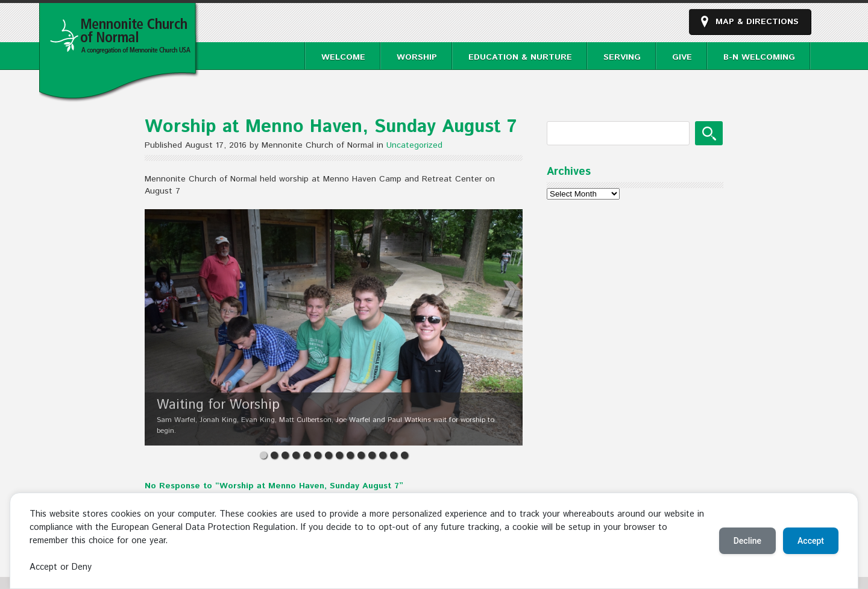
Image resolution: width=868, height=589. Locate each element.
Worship (417, 57)
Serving (622, 57)
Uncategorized (414, 145)
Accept (811, 541)
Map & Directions (757, 22)
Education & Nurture (520, 57)
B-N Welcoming (759, 57)
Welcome (343, 57)
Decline (747, 541)
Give (682, 57)
